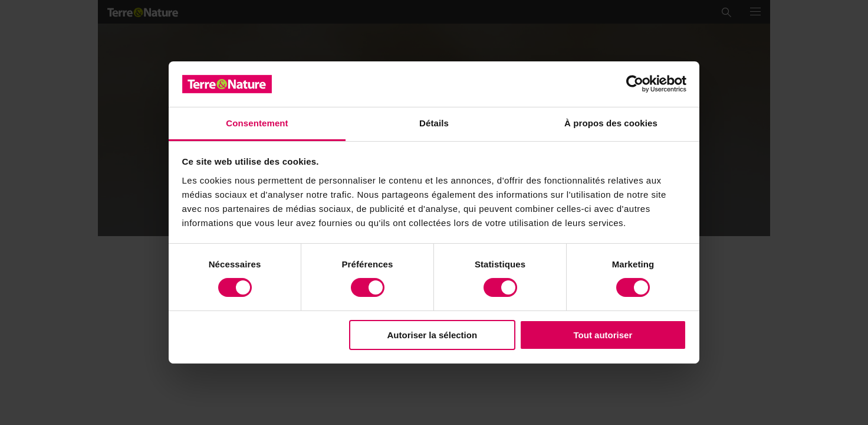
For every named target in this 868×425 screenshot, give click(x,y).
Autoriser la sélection (433, 335)
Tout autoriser (603, 335)
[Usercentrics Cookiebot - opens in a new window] (635, 84)
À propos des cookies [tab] (611, 123)
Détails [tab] (434, 123)
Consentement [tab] (257, 123)
